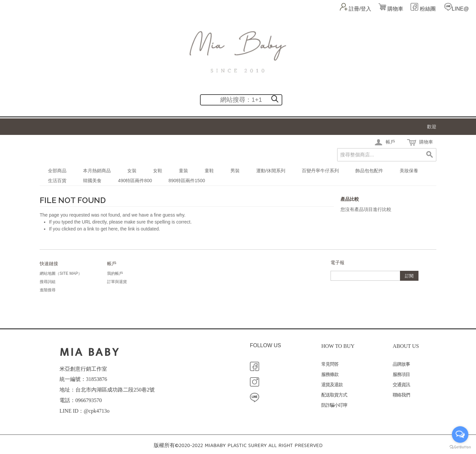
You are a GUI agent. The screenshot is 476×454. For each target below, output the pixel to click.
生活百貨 (57, 181)
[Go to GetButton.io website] (460, 447)
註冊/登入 (360, 9)
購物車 (391, 9)
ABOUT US (406, 346)
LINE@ (460, 9)
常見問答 (330, 364)
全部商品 (57, 171)
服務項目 (401, 374)
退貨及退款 (332, 385)
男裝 (235, 171)
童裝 (183, 171)
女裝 (132, 171)
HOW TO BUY (338, 346)
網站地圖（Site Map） (61, 273)
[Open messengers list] (460, 434)
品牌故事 (401, 364)
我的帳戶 (115, 273)
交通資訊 (401, 385)
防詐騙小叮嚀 (334, 405)
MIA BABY (90, 352)
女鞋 (158, 171)
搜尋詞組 (48, 282)
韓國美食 (92, 181)
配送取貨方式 (334, 395)
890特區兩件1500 (187, 181)
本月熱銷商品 (97, 171)
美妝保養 (409, 171)
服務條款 (330, 374)
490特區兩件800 (135, 181)
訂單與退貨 (117, 282)
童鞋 (209, 171)
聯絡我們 (401, 395)
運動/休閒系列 (271, 171)
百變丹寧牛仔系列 (320, 171)
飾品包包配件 (369, 171)
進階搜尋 (48, 290)
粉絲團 (427, 9)
